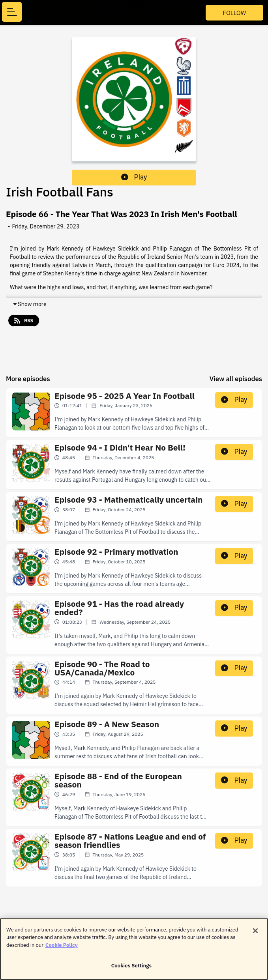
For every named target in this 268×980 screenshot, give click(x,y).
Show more (29, 304)
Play (134, 177)
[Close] (255, 935)
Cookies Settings (131, 970)
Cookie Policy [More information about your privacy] (62, 949)
